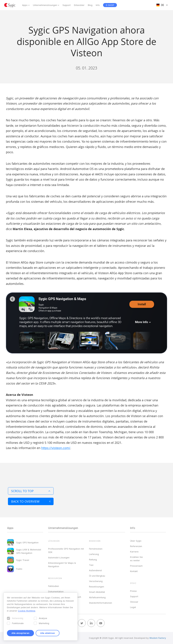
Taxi (91, 565)
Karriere (134, 552)
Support (67, 5)
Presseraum (136, 566)
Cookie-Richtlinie (27, 611)
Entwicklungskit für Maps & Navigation (62, 565)
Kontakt (134, 571)
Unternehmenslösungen (45, 5)
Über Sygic (136, 541)
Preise (133, 591)
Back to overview (31, 501)
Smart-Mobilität (97, 592)
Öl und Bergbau (97, 576)
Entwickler (79, 5)
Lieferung (94, 554)
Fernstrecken (96, 549)
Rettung (93, 560)
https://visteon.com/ (56, 448)
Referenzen (136, 546)
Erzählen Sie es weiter (136, 559)
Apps (25, 5)
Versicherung (96, 581)
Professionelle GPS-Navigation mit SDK (66, 550)
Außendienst (95, 570)
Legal (133, 607)
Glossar (134, 602)
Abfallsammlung (97, 597)
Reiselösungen (97, 587)
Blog (90, 5)
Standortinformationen (101, 603)
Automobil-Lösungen (59, 558)
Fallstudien (54, 586)
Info (98, 5)
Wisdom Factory (158, 638)
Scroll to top (31, 491)
